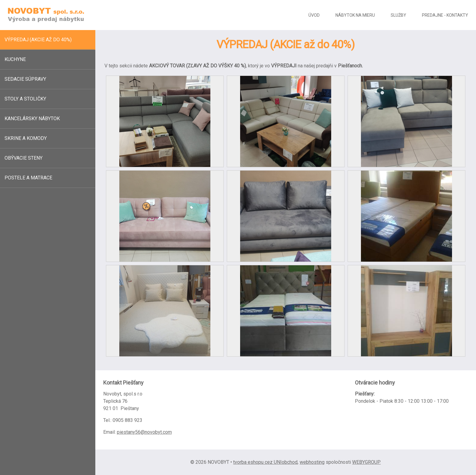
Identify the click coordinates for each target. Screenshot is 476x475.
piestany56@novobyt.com (144, 432)
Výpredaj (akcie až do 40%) (38, 40)
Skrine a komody (26, 138)
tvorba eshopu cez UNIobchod (265, 462)
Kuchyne (15, 59)
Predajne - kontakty (445, 15)
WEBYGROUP (366, 462)
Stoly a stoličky (25, 99)
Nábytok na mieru (355, 15)
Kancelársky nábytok (32, 119)
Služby (398, 15)
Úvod (314, 15)
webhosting (312, 462)
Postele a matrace (28, 178)
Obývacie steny (24, 158)
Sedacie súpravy (25, 79)
